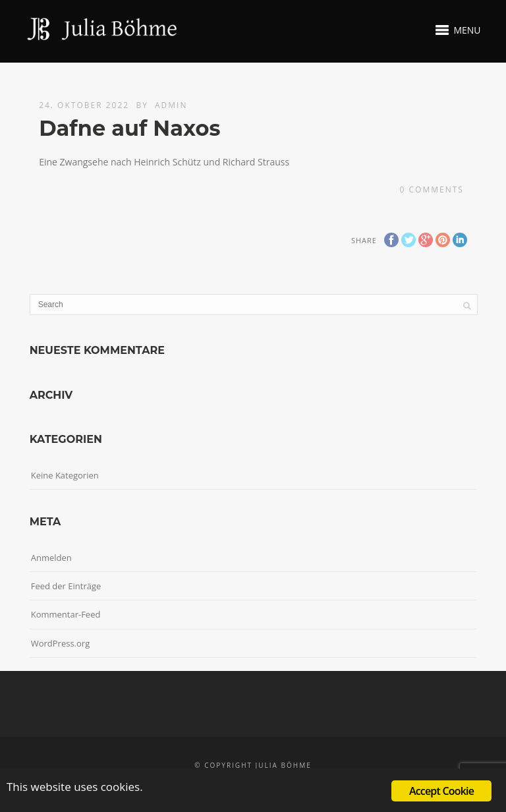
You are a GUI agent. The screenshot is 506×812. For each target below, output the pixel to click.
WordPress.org (61, 643)
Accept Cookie (441, 791)
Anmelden (51, 558)
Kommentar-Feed (66, 614)
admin (171, 105)
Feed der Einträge (66, 586)
